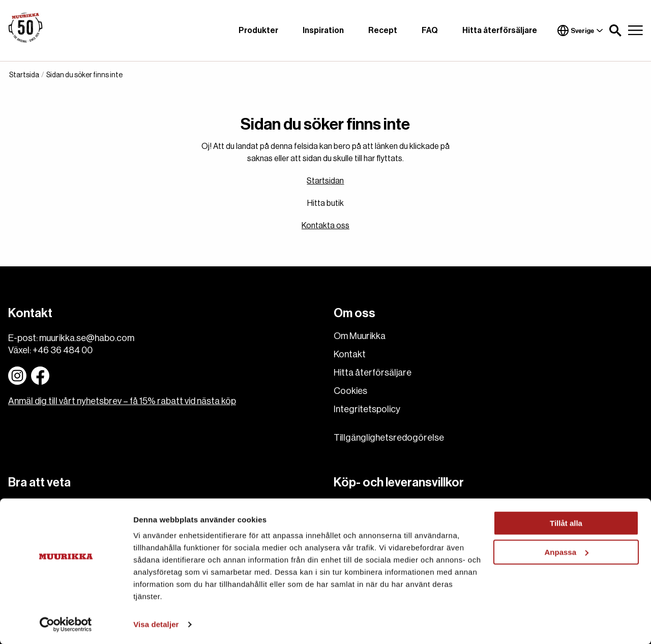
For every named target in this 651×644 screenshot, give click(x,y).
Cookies (350, 391)
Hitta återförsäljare (500, 30)
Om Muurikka (360, 336)
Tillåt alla (566, 523)
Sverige (580, 30)
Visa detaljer (156, 624)
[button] (615, 30)
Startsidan (325, 181)
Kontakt (350, 354)
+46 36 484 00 (63, 350)
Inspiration (323, 30)
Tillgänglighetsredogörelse (389, 438)
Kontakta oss (325, 226)
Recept (383, 30)
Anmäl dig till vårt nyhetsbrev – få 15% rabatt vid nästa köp (122, 401)
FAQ (430, 30)
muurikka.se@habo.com (87, 338)
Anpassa (566, 551)
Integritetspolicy (367, 409)
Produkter (258, 30)
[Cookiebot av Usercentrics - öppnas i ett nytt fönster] (66, 624)
